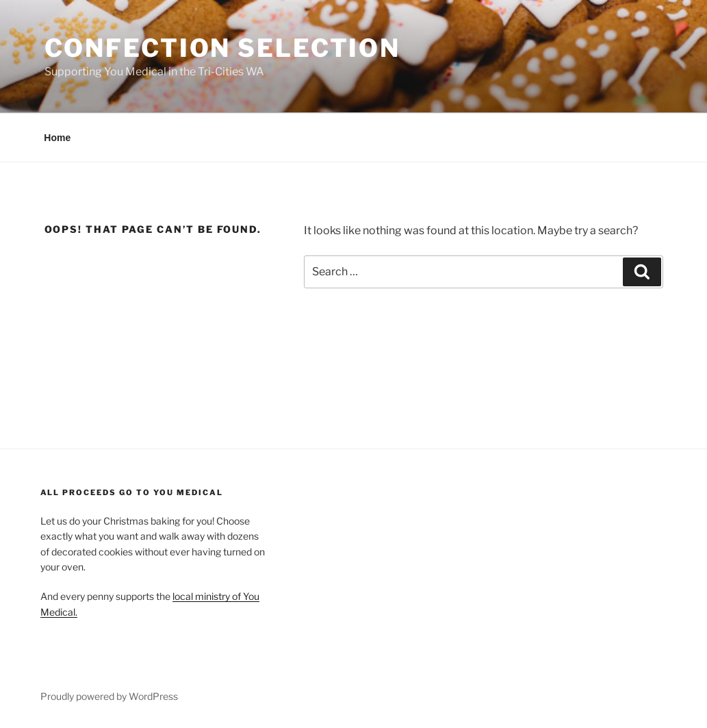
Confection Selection (223, 48)
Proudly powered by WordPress (109, 696)
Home (57, 138)
